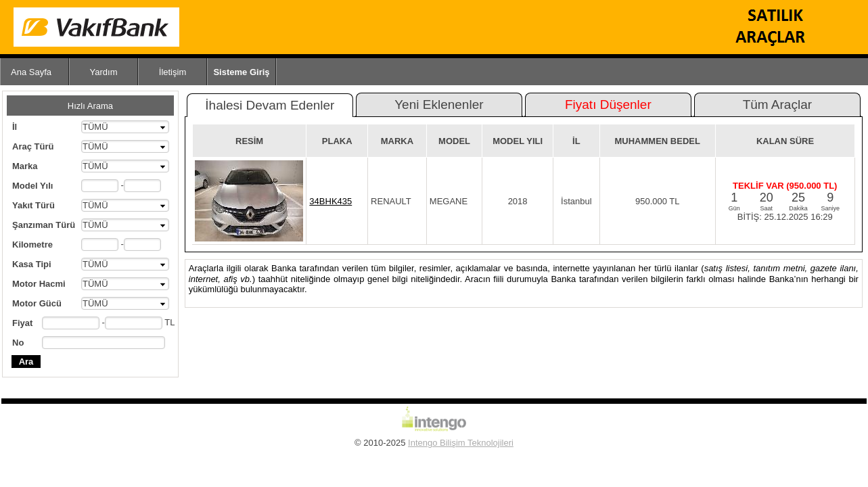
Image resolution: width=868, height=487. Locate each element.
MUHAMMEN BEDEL (658, 141)
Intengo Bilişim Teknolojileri (461, 443)
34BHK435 (330, 201)
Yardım (104, 72)
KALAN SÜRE (785, 141)
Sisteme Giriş (241, 72)
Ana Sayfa (31, 72)
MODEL (454, 141)
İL (576, 141)
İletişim (173, 72)
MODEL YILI (518, 141)
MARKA (397, 141)
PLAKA (337, 141)
